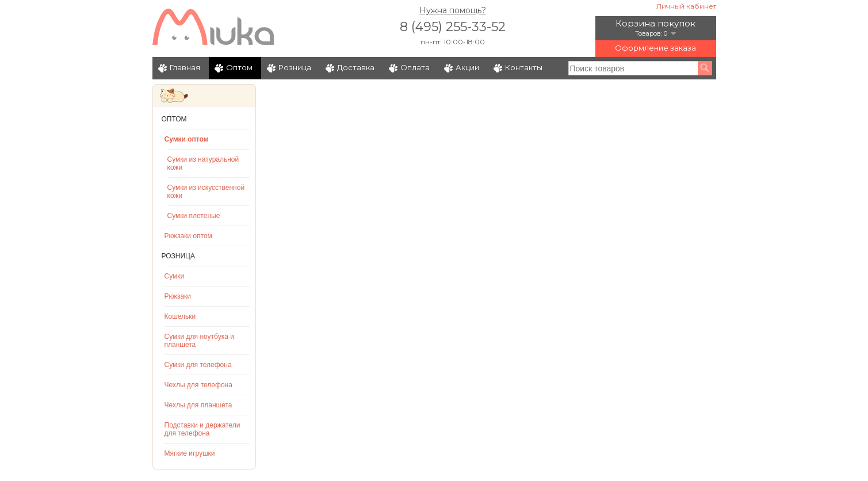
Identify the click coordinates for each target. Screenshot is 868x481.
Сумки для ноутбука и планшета (199, 341)
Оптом (239, 67)
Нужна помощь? (453, 10)
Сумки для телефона (198, 365)
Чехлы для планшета (198, 405)
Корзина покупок (655, 23)
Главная (185, 67)
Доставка (356, 67)
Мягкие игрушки (190, 453)
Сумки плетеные (194, 216)
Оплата (415, 67)
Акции (467, 67)
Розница (295, 67)
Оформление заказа (655, 48)
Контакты (524, 67)
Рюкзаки (178, 296)
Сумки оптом (187, 139)
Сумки (175, 276)
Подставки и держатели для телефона (202, 429)
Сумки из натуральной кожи (203, 163)
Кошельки (180, 316)
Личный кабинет (686, 6)
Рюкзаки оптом (188, 236)
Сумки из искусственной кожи (206, 192)
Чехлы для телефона (198, 385)
